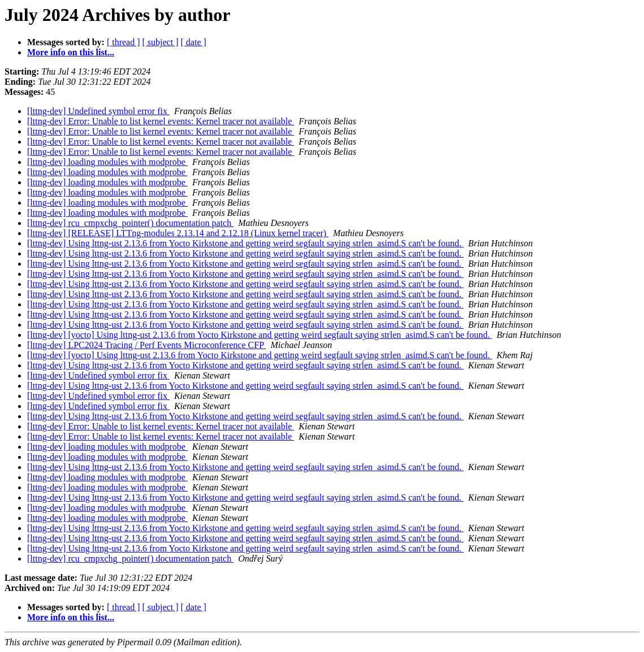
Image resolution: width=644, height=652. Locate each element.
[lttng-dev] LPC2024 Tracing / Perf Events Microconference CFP (146, 345)
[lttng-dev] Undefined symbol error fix (98, 111)
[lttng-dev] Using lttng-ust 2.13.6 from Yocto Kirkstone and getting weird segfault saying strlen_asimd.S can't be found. (245, 243)
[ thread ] (124, 42)
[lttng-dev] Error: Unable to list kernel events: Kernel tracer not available (161, 121)
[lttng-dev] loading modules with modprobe (107, 162)
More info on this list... (71, 52)
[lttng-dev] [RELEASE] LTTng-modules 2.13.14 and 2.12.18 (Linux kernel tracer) (178, 233)
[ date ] (194, 42)
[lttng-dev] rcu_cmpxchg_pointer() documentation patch (130, 223)
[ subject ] (161, 42)
